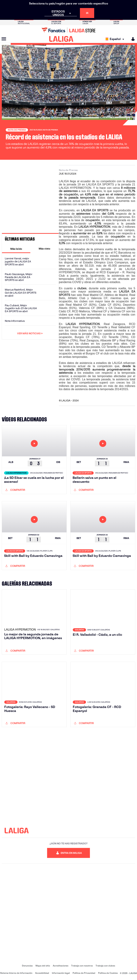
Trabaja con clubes (105, 966)
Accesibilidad (42, 973)
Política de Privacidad (84, 973)
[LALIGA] (61, 39)
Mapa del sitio (43, 966)
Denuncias (27, 966)
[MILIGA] (132, 39)
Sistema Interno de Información (16, 973)
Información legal (61, 973)
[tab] (16, 249)
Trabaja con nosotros (82, 966)
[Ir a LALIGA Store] (68, 30)
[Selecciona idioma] (116, 39)
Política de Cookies (108, 973)
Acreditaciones (61, 966)
